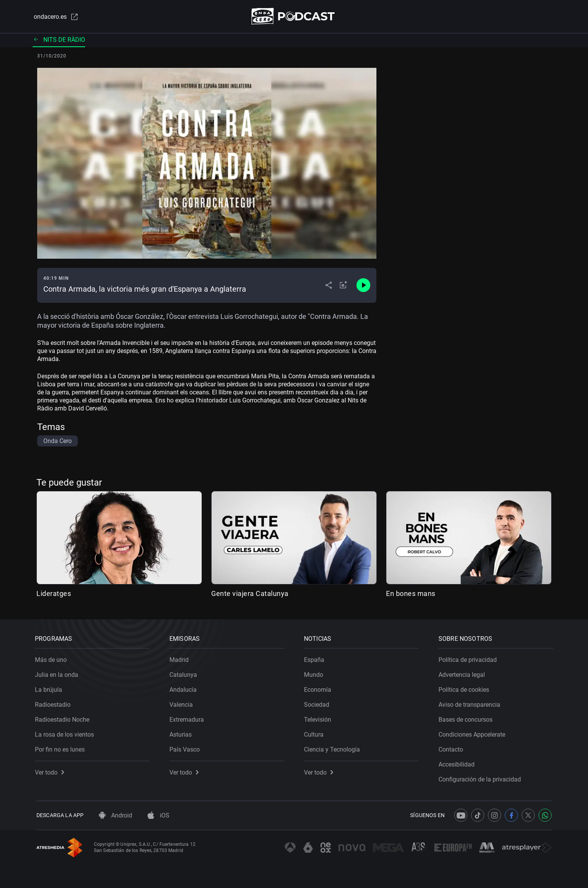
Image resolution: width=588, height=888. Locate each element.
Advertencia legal (463, 673)
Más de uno (52, 658)
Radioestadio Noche (64, 718)
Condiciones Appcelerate (473, 733)
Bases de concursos (467, 718)
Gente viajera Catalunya (250, 594)
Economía (319, 688)
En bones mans (411, 594)
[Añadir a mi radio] (343, 286)
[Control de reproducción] (363, 286)
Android (116, 815)
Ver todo (51, 771)
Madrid (181, 658)
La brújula (50, 688)
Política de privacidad (469, 658)
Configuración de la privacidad (481, 778)
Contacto (452, 748)
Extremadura (188, 718)
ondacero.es (55, 17)
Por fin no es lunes (61, 748)
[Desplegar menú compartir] (329, 286)
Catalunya (185, 673)
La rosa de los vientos (66, 733)
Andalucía (185, 688)
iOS (158, 815)
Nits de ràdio (59, 40)
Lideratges (54, 594)
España (316, 658)
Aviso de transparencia (471, 703)
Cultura (315, 733)
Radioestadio (54, 703)
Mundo (315, 673)
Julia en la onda (58, 673)
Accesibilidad (458, 763)
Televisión (319, 718)
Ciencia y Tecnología (333, 748)
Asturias (182, 733)
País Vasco (186, 748)
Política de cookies (465, 688)
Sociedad (318, 703)
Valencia (183, 703)
